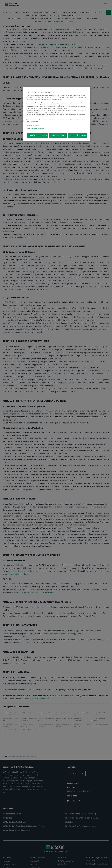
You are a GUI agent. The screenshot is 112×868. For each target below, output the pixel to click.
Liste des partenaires (35, 129)
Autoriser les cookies (78, 135)
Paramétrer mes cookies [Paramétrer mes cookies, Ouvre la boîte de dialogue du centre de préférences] (37, 135)
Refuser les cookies (58, 135)
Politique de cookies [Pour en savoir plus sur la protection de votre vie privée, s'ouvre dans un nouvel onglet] (33, 125)
